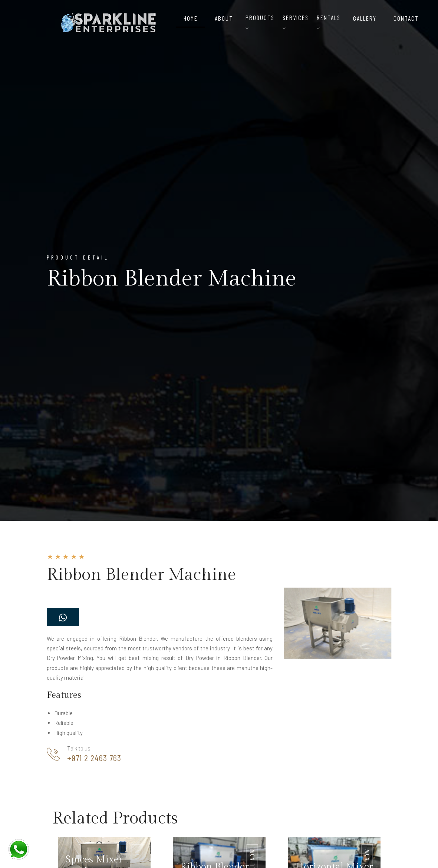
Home (191, 18)
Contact (406, 18)
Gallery (365, 18)
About (224, 18)
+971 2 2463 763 (94, 758)
